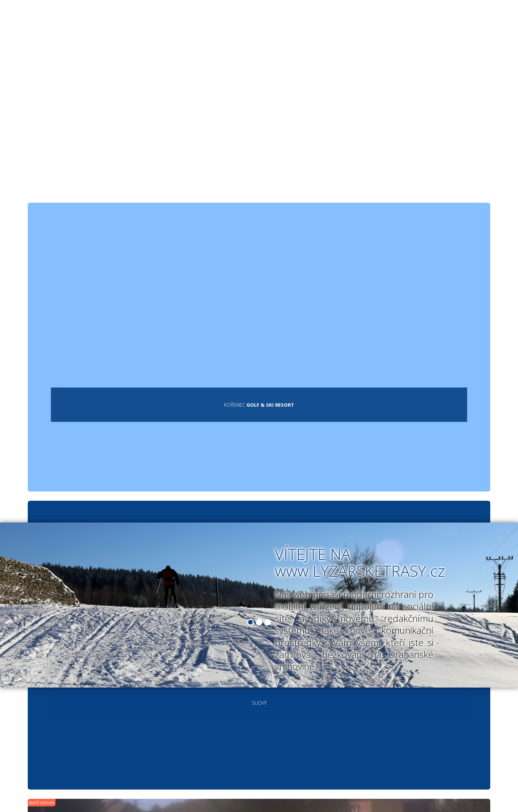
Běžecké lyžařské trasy (172, 26)
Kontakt (435, 26)
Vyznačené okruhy (257, 26)
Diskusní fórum (381, 26)
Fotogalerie (323, 26)
